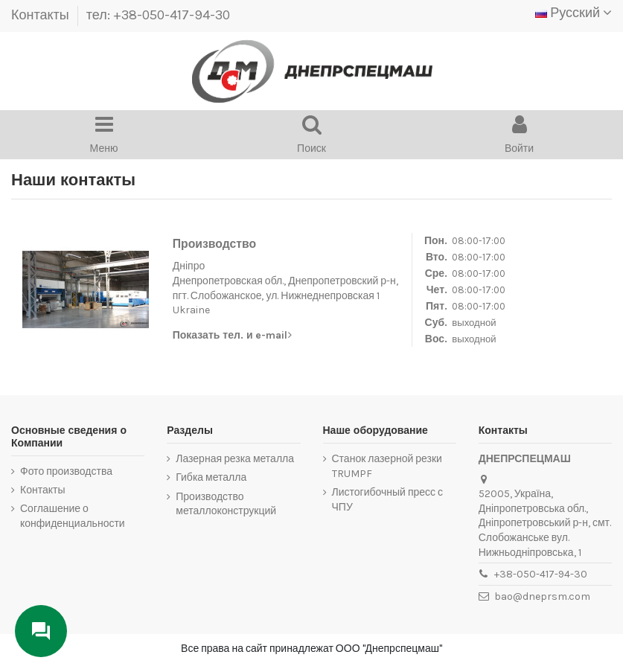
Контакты (42, 15)
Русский (574, 13)
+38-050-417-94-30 (541, 574)
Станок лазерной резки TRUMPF (387, 466)
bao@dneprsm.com (542, 596)
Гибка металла (211, 477)
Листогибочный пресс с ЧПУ (388, 500)
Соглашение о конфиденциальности (73, 516)
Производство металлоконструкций (226, 504)
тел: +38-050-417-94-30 (158, 15)
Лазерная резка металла (235, 459)
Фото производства (66, 471)
